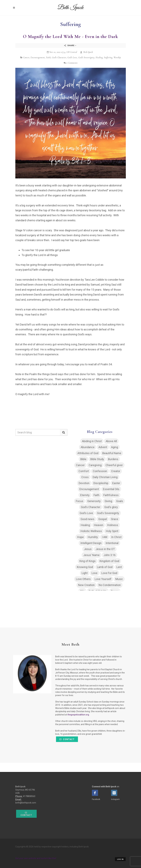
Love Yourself (103, 579)
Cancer (26, 57)
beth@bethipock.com (26, 803)
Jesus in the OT (105, 549)
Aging (115, 447)
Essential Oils (111, 489)
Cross (85, 477)
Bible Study (97, 459)
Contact (67, 739)
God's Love (72, 57)
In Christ (116, 537)
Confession (100, 471)
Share (70, 45)
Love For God (109, 573)
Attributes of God (88, 453)
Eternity (85, 495)
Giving (108, 501)
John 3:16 (110, 555)
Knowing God (85, 567)
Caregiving (95, 465)
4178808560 (29, 796)
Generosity (94, 501)
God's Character (59, 57)
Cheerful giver (114, 465)
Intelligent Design (91, 543)
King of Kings (88, 561)
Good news (87, 519)
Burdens (113, 459)
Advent (103, 447)
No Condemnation (110, 585)
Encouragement (38, 57)
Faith (48, 57)
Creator (116, 471)
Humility (93, 537)
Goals (120, 501)
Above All (111, 441)
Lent (119, 567)
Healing (99, 57)
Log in (120, 859)
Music (119, 579)
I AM (105, 537)
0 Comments (71, 63)
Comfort (84, 471)
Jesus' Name (91, 555)
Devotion (84, 483)
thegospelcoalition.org (78, 715)
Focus (80, 501)
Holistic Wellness (91, 531)
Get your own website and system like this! (36, 858)
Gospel (103, 519)
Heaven (99, 525)
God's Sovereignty (86, 57)
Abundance (88, 447)
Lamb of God (105, 567)
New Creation (86, 585)
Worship (117, 57)
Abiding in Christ (92, 441)
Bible (83, 459)
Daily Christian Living (105, 477)
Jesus (88, 549)
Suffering (108, 57)
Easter (116, 483)
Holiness (113, 525)
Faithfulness (111, 495)
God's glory (111, 507)
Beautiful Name (112, 453)
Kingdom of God (109, 561)
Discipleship (101, 483)
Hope (80, 537)
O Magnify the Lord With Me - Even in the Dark (70, 36)
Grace (115, 519)
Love (95, 573)
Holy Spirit (112, 531)
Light (85, 573)
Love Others (83, 579)
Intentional (112, 543)
